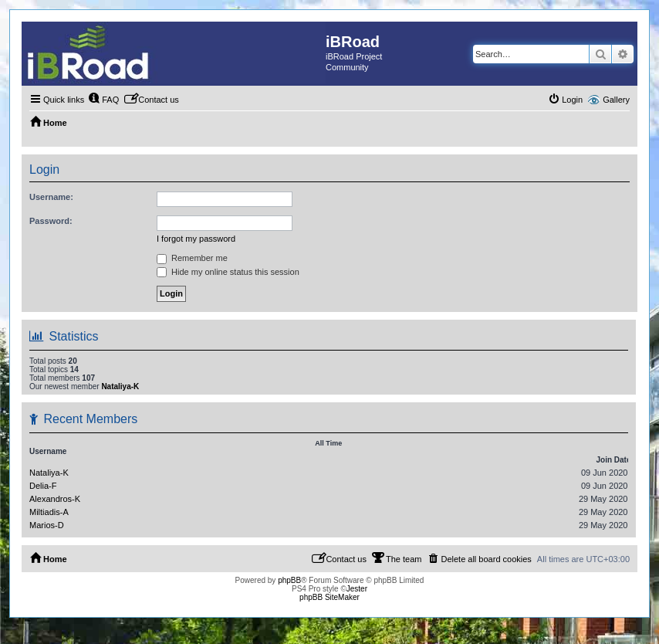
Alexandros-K (55, 499)
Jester (357, 589)
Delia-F (43, 486)
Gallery (616, 100)
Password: (51, 221)
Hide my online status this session (228, 272)
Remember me (192, 258)
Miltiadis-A (49, 512)
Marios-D (47, 525)
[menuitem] (103, 100)
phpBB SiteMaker (329, 597)
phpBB (289, 580)
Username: (51, 197)
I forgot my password (196, 239)
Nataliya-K (120, 386)
